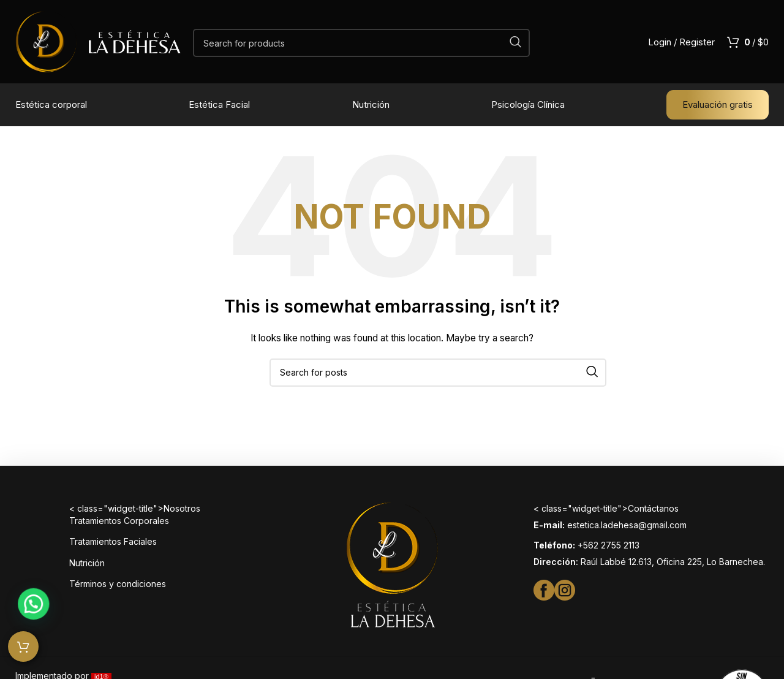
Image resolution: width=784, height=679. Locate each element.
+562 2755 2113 (609, 545)
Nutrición (87, 563)
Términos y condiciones (118, 584)
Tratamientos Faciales (113, 541)
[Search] (361, 43)
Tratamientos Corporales (119, 521)
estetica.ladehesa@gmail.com (627, 525)
